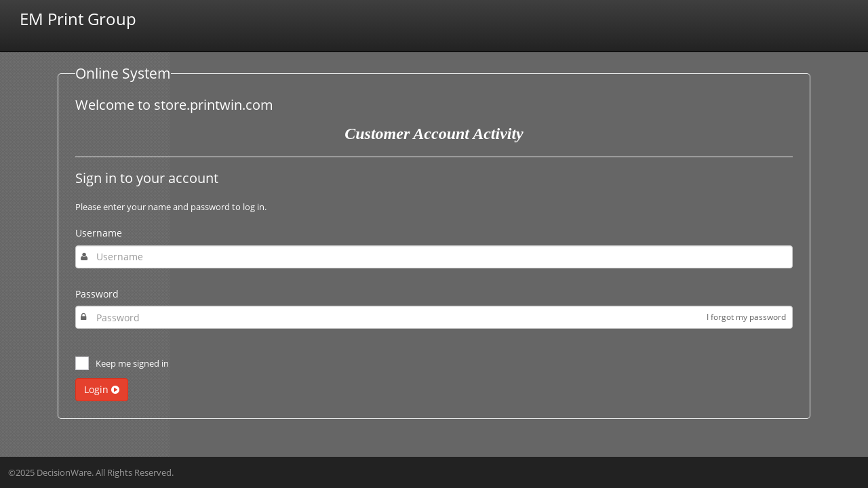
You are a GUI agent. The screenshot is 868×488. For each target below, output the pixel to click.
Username (99, 233)
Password (97, 294)
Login (102, 389)
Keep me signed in (132, 363)
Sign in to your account (147, 178)
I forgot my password (746, 317)
